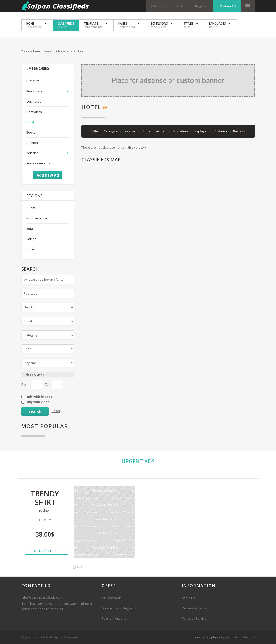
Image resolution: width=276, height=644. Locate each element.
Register (202, 6)
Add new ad (48, 175)
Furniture (33, 81)
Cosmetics (34, 101)
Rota (30, 229)
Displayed (201, 131)
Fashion (32, 143)
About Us (188, 598)
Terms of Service (194, 618)
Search (35, 411)
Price (147, 131)
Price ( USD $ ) (34, 375)
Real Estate (34, 91)
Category (111, 131)
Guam (31, 208)
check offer (46, 551)
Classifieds (159, 6)
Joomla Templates (207, 637)
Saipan (31, 239)
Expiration (180, 131)
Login (181, 6)
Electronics (34, 112)
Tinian (31, 249)
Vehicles (32, 153)
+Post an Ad (227, 6)
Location (130, 131)
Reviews (239, 131)
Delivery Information (197, 608)
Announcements (38, 163)
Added (162, 131)
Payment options (114, 618)
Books (31, 132)
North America (37, 218)
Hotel (30, 122)
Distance (221, 131)
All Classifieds (112, 598)
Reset (56, 411)
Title (95, 131)
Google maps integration (119, 608)
